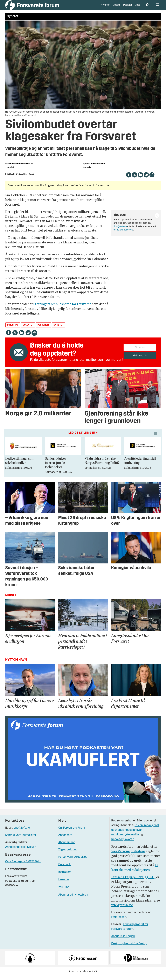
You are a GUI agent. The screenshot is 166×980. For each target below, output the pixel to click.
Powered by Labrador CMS (83, 976)
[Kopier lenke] (152, 179)
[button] (156, 438)
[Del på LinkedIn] (140, 179)
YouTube (64, 892)
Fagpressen (119, 921)
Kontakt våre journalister (21, 840)
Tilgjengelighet (68, 854)
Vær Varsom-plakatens (128, 856)
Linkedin (64, 884)
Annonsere (65, 840)
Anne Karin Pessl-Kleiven (21, 851)
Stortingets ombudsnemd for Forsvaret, (63, 308)
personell (43, 329)
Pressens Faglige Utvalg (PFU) (133, 882)
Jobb (138, 7)
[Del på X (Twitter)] (134, 179)
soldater (28, 329)
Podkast (128, 7)
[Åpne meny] (157, 7)
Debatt (116, 7)
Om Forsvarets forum (72, 832)
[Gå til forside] (32, 7)
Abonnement (67, 847)
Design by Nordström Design (129, 948)
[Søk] (147, 7)
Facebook (65, 869)
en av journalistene (123, 234)
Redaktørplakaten (123, 844)
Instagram (65, 876)
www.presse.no (122, 909)
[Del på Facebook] (129, 179)
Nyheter (105, 7)
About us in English (123, 941)
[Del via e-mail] (146, 179)
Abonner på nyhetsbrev (73, 899)
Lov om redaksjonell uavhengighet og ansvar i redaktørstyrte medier (135, 834)
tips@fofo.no (120, 231)
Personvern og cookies (73, 861)
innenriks (13, 329)
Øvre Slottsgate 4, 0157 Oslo (23, 866)
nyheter (58, 329)
